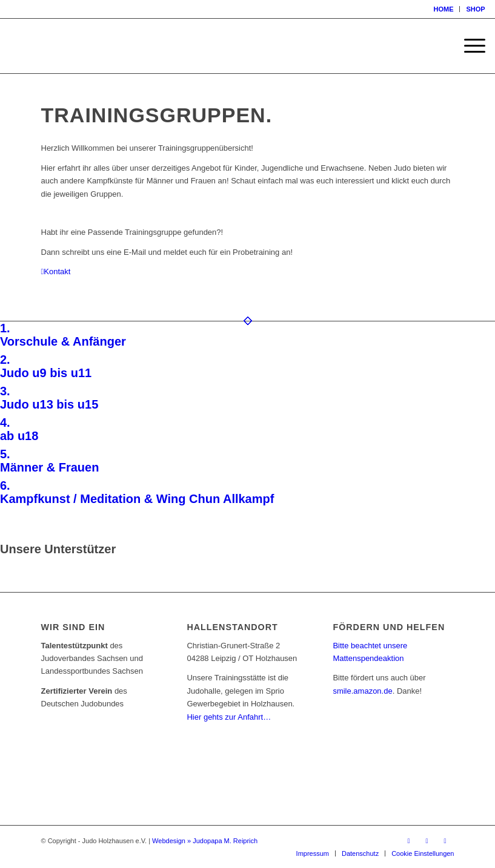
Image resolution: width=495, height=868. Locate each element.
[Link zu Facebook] (409, 841)
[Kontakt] (56, 271)
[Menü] (469, 46)
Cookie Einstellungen (423, 853)
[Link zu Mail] (445, 841)
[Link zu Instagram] (427, 841)
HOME (443, 9)
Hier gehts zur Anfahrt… (229, 717)
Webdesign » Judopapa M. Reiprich (205, 841)
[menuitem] (444, 9)
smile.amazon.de (362, 691)
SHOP (475, 9)
